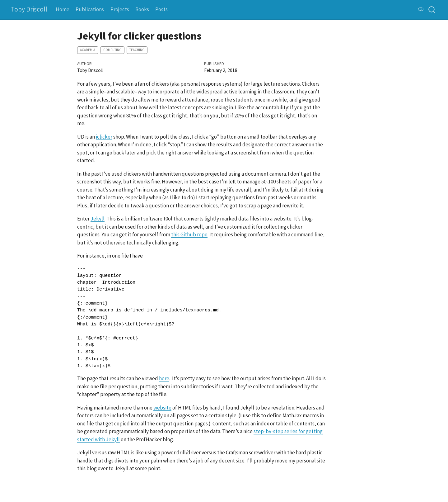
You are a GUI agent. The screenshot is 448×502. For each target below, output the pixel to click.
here (164, 378)
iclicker (104, 137)
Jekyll (98, 219)
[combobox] (432, 9)
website (162, 408)
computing (112, 50)
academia (88, 50)
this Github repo (189, 234)
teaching (137, 50)
